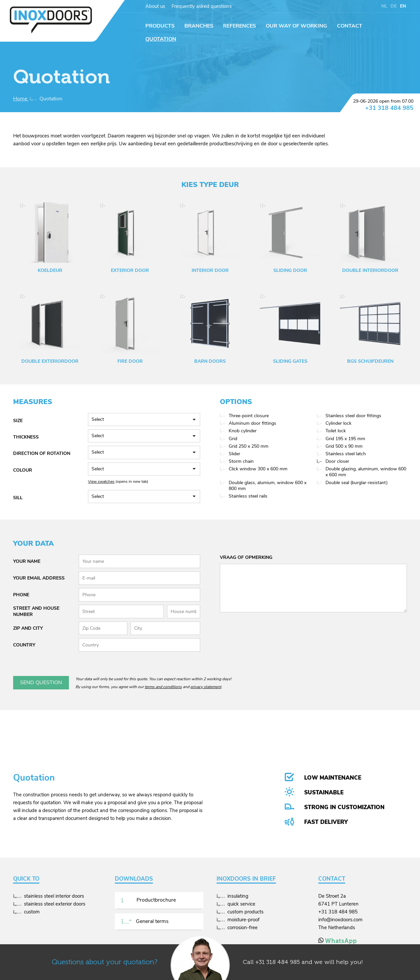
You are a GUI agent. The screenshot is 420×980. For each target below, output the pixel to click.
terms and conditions (163, 687)
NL (384, 6)
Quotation (161, 39)
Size (18, 421)
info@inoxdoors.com (340, 920)
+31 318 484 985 (389, 108)
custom (32, 912)
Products (160, 26)
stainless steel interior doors (54, 896)
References (240, 26)
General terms (145, 921)
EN (403, 6)
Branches (199, 26)
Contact (350, 26)
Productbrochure (149, 900)
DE (394, 6)
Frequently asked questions (202, 6)
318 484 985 (283, 962)
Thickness (26, 437)
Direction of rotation (42, 453)
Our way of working (296, 26)
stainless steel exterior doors (55, 904)
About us (155, 6)
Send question (41, 683)
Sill (18, 498)
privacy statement (206, 687)
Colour (23, 470)
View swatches (101, 481)
